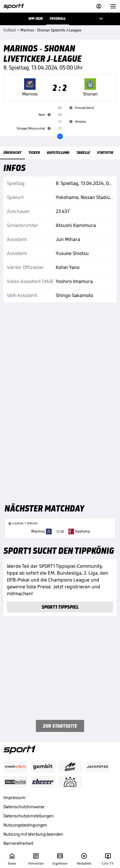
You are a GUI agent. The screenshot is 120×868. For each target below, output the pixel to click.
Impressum (14, 798)
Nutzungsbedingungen (25, 825)
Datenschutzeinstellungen (29, 816)
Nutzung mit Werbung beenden (33, 834)
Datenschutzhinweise (24, 807)
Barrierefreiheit (18, 843)
